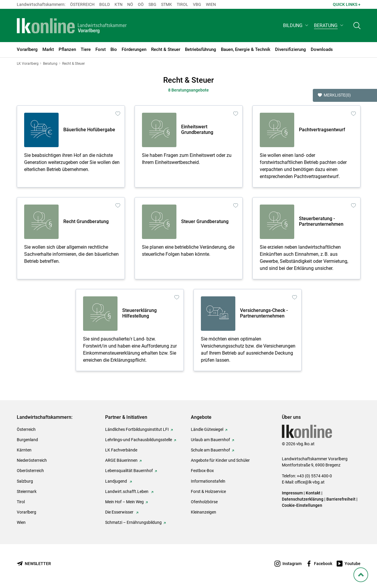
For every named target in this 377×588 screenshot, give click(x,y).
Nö (130, 4)
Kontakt (313, 493)
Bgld (105, 4)
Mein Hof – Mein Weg (124, 502)
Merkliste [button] (334, 95)
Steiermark (27, 491)
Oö (141, 4)
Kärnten (24, 450)
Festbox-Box (202, 471)
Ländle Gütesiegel (207, 429)
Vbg (197, 4)
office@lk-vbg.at (310, 482)
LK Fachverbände (121, 450)
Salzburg (25, 481)
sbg (152, 4)
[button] (296, 25)
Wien (211, 4)
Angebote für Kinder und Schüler (220, 460)
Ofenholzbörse (204, 502)
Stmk (167, 4)
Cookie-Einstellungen (302, 505)
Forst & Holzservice (208, 491)
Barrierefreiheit (341, 499)
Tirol (182, 4)
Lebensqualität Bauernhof (129, 471)
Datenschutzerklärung (303, 499)
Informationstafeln (208, 481)
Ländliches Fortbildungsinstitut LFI (137, 429)
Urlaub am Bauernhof (210, 440)
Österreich (82, 4)
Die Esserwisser (120, 512)
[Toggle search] (357, 25)
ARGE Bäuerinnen (121, 460)
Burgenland (27, 440)
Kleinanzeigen (204, 512)
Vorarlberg (27, 512)
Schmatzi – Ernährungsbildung (133, 522)
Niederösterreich (32, 460)
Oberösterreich (30, 471)
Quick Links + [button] (347, 4)
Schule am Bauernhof (210, 450)
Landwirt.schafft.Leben (127, 491)
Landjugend (116, 481)
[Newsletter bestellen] (34, 564)
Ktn (119, 4)
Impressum (292, 493)
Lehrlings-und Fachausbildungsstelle (139, 440)
